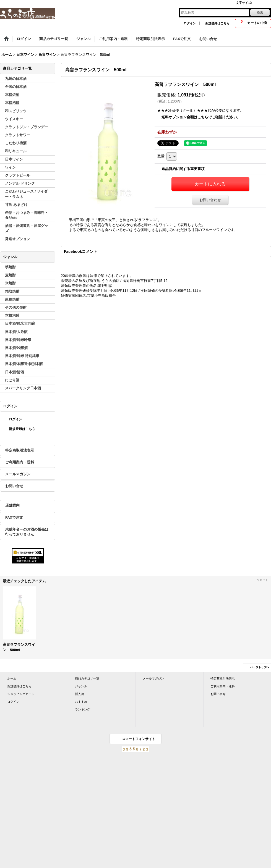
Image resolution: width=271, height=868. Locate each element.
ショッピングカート (21, 694)
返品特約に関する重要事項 (183, 169)
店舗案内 (12, 505)
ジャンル (81, 686)
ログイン (190, 23)
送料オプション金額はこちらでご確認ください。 (201, 117)
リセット (262, 580)
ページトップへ (260, 667)
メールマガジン (18, 474)
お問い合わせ (210, 200)
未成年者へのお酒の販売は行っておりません (27, 532)
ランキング (83, 709)
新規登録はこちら (217, 23)
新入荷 (80, 694)
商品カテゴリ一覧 (87, 678)
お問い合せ (14, 486)
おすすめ (81, 702)
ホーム (12, 678)
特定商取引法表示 (20, 450)
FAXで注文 (14, 517)
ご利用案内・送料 (20, 462)
